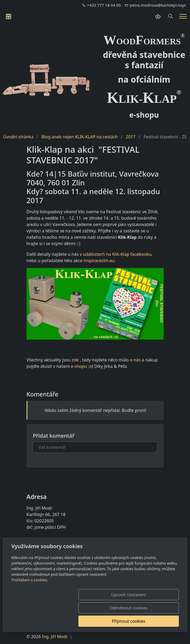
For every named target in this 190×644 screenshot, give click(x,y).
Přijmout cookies (153, 621)
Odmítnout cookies (100, 621)
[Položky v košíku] (158, 16)
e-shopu (79, 366)
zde (75, 360)
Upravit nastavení (47, 621)
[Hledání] (171, 16)
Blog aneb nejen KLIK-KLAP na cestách (80, 137)
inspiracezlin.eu (99, 261)
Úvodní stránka (18, 137)
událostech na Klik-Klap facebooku (117, 254)
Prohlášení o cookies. (29, 606)
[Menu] (183, 16)
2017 (131, 137)
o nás (135, 360)
